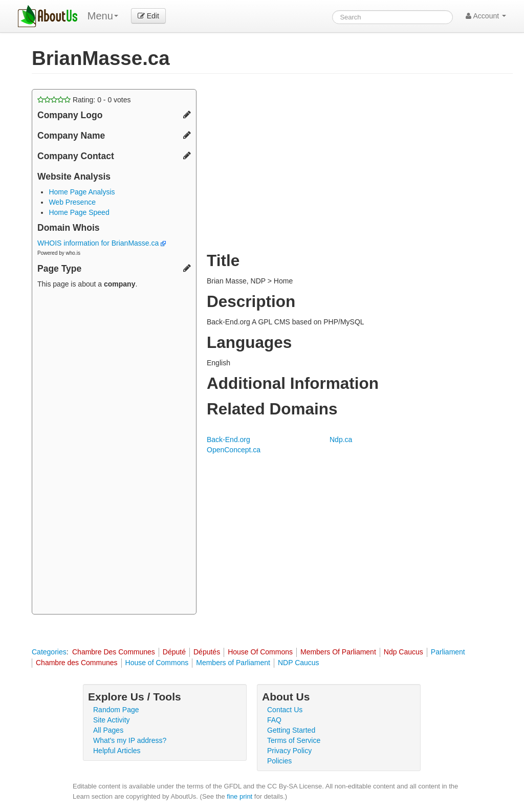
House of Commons (157, 663)
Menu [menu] (103, 16)
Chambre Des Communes (114, 652)
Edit (148, 16)
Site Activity (112, 720)
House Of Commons (260, 652)
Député (174, 652)
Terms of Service (294, 740)
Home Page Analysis (82, 192)
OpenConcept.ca (234, 450)
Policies (279, 761)
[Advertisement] (114, 453)
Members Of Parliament (338, 652)
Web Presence (72, 202)
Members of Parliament (233, 663)
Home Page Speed (79, 212)
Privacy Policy (289, 751)
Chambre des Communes (77, 663)
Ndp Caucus (403, 652)
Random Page (116, 710)
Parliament (448, 652)
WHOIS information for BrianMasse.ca (102, 243)
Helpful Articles (117, 751)
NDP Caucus (299, 663)
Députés (207, 652)
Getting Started (291, 730)
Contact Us (285, 710)
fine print (239, 796)
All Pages (108, 730)
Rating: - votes (84, 100)
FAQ (274, 720)
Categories (49, 652)
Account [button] (486, 16)
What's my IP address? (130, 740)
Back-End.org (228, 440)
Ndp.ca (341, 440)
